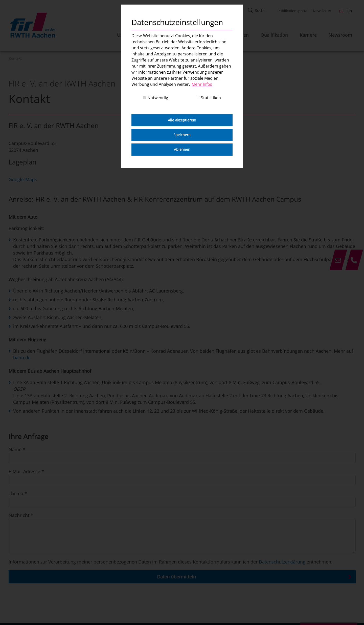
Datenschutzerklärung (282, 562)
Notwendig (156, 98)
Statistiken (209, 98)
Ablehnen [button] (182, 149)
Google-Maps (23, 179)
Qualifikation (274, 35)
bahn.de (22, 358)
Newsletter (322, 11)
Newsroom (340, 35)
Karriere (308, 35)
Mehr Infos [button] (202, 84)
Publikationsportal (293, 11)
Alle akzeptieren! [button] (182, 120)
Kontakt (15, 58)
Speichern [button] (182, 135)
